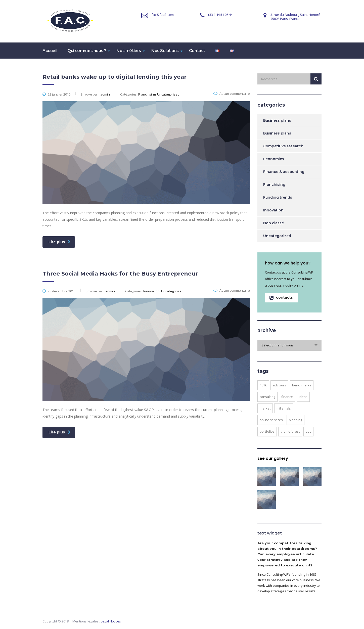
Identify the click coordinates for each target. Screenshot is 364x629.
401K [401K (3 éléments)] (263, 385)
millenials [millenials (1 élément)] (284, 408)
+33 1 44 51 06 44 (220, 15)
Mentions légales (85, 621)
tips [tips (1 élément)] (308, 431)
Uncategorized (277, 236)
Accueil (50, 51)
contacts (281, 298)
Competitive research (283, 146)
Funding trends (278, 197)
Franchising (274, 185)
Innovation (273, 210)
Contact (197, 51)
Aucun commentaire (232, 94)
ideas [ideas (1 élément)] (303, 397)
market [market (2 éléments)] (265, 408)
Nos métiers (129, 51)
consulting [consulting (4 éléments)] (267, 397)
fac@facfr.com (163, 15)
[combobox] (289, 345)
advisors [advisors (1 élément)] (279, 385)
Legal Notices (111, 621)
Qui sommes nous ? (87, 51)
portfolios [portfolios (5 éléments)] (267, 431)
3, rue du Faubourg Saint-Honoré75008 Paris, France (295, 17)
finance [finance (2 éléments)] (287, 397)
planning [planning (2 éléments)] (295, 420)
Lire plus (59, 242)
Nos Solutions (165, 51)
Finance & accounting (284, 172)
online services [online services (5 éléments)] (271, 420)
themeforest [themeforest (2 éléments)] (290, 431)
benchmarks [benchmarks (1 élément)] (302, 385)
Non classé (274, 223)
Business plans (277, 120)
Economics (274, 159)
